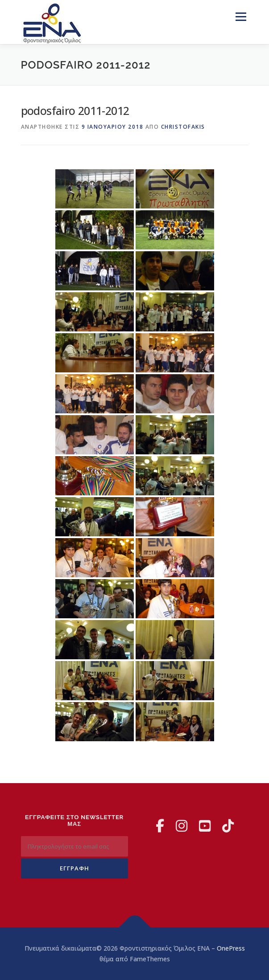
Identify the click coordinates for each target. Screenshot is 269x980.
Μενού (241, 17)
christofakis (183, 127)
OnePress (231, 948)
